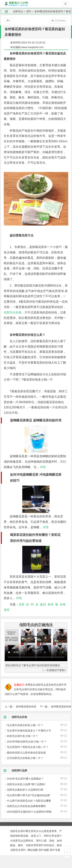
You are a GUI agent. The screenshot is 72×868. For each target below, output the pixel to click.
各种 (50, 604)
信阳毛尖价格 (13, 312)
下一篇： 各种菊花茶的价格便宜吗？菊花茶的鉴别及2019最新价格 (53, 707)
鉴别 (43, 604)
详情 (42, 467)
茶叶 (29, 11)
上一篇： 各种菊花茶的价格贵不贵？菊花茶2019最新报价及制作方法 (18, 707)
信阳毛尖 (18, 11)
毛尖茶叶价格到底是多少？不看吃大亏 (29, 731)
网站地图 (33, 850)
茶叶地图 (44, 850)
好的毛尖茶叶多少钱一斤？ (22, 736)
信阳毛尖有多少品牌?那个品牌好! (26, 784)
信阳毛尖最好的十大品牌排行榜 (25, 790)
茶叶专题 (55, 850)
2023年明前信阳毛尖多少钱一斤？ (27, 742)
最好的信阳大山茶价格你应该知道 (26, 753)
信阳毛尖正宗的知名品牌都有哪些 (26, 806)
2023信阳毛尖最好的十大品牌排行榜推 (29, 812)
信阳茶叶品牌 (14, 770)
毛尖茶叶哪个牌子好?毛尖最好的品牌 (28, 795)
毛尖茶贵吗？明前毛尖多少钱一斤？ (28, 747)
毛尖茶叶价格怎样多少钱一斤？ (25, 725)
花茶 (22, 604)
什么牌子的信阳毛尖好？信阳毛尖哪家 (29, 801)
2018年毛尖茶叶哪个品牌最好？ (25, 779)
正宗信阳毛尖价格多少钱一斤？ (25, 758)
